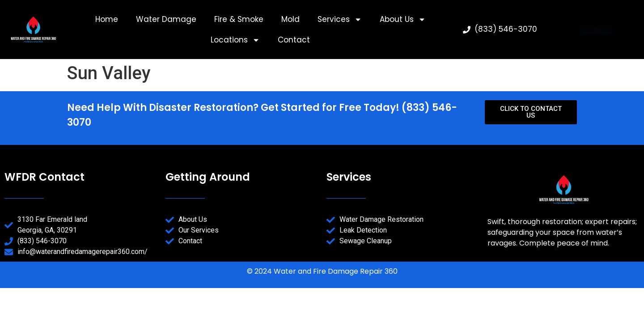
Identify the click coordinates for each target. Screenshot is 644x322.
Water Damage (166, 19)
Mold (290, 19)
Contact (294, 40)
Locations (235, 40)
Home (107, 19)
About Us (403, 19)
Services (340, 19)
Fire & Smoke (239, 19)
